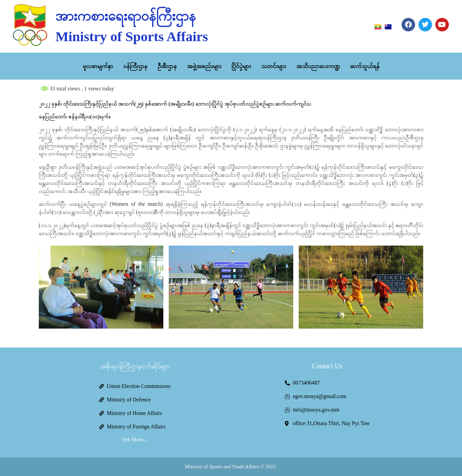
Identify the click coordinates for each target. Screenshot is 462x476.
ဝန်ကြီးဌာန (135, 66)
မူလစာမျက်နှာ (98, 66)
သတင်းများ (274, 66)
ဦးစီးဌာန (167, 66)
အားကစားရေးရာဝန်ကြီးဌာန (126, 16)
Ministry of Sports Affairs (132, 36)
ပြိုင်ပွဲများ (241, 66)
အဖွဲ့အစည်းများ (204, 66)
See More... (135, 439)
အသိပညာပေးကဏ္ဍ (318, 66)
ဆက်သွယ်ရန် (365, 66)
